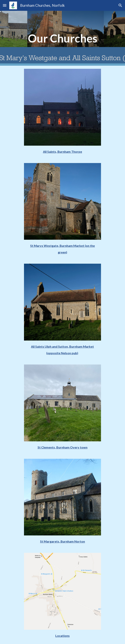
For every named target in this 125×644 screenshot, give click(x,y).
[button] (5, 5)
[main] (63, 38)
